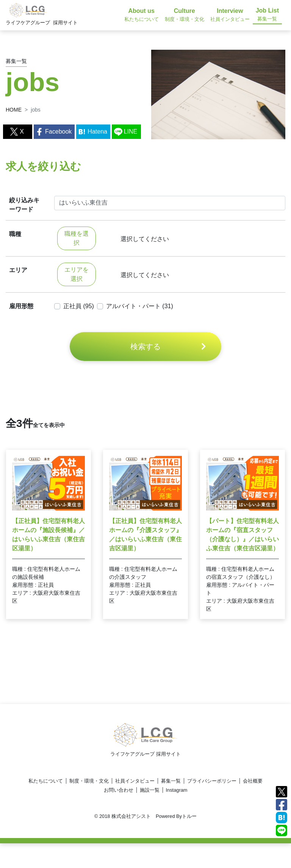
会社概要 (253, 781)
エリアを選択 (77, 274)
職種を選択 (77, 238)
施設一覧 (150, 790)
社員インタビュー (135, 781)
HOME (14, 110)
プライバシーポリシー (212, 781)
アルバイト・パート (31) (140, 306)
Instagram (177, 790)
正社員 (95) (79, 306)
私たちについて (46, 781)
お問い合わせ (119, 790)
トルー (189, 816)
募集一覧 (171, 781)
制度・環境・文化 (89, 781)
